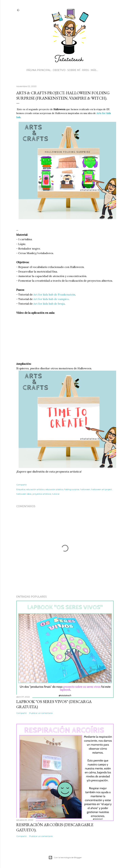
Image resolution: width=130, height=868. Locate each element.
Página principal (39, 70)
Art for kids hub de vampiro (51, 299)
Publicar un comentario (41, 713)
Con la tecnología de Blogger (65, 858)
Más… (94, 70)
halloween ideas (24, 494)
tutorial (56, 494)
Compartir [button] (21, 485)
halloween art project (102, 489)
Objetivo (59, 70)
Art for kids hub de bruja (49, 304)
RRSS (85, 70)
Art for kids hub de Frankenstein (54, 294)
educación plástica (54, 489)
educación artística (35, 489)
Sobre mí (74, 70)
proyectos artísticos (42, 494)
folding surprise (72, 489)
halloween (85, 489)
